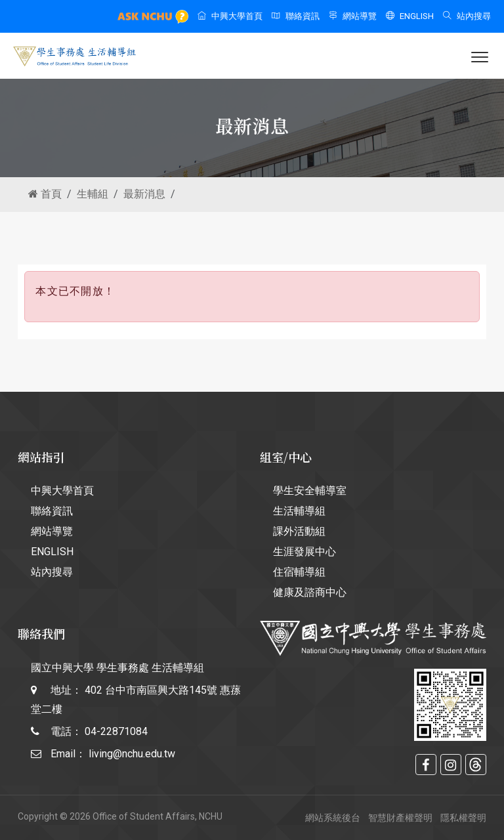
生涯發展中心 (304, 552)
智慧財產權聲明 (400, 818)
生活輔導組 (299, 511)
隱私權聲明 (463, 818)
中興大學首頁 (230, 16)
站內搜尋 (467, 16)
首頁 (45, 194)
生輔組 (93, 194)
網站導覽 (353, 16)
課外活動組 (299, 531)
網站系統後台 (333, 818)
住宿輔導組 (299, 572)
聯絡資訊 (296, 16)
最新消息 (144, 194)
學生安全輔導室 (310, 491)
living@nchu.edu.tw (132, 754)
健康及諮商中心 (310, 592)
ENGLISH (410, 16)
